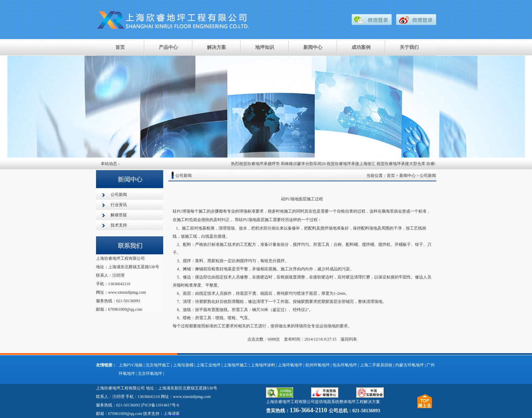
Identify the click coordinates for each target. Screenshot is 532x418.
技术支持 (119, 225)
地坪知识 (265, 47)
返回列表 (349, 339)
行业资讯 (119, 205)
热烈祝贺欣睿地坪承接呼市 (258, 164)
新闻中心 (313, 47)
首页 (120, 47)
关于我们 (409, 47)
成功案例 (361, 47)
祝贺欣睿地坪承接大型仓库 (403, 164)
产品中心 (168, 47)
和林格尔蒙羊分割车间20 (305, 164)
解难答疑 (119, 215)
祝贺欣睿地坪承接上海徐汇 (353, 164)
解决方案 (216, 47)
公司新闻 (119, 195)
